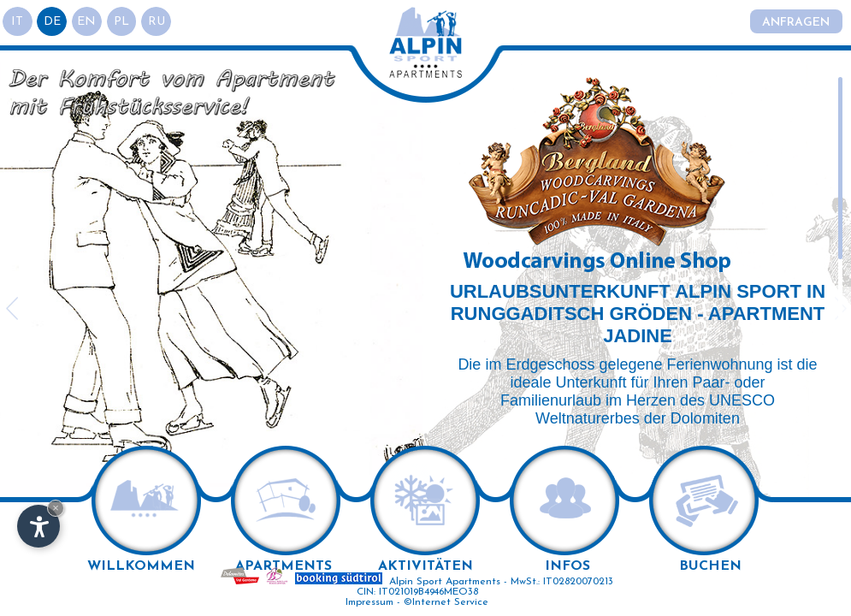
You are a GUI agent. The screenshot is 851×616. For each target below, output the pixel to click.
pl (123, 22)
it (18, 22)
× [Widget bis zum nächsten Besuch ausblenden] (56, 508)
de (53, 22)
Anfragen (796, 23)
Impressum (369, 602)
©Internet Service (446, 602)
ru (158, 22)
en (88, 22)
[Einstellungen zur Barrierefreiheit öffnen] (38, 526)
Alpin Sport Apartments (445, 582)
